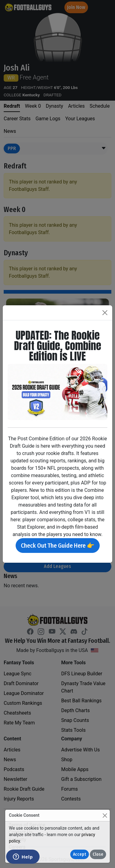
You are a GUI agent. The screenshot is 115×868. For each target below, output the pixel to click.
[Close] (105, 815)
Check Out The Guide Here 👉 (58, 546)
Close (98, 854)
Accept (80, 854)
